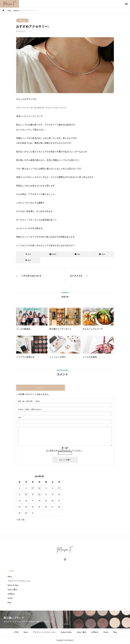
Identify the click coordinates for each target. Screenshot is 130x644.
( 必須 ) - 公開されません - (30, 409)
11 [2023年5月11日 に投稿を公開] (39, 494)
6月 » (23, 520)
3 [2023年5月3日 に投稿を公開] (33, 488)
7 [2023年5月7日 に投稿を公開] (59, 488)
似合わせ (22, 20)
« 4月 (18, 520)
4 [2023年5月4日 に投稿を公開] (39, 488)
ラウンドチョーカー (25, 108)
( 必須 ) (29, 401)
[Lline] (77, 254)
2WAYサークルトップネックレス (51, 108)
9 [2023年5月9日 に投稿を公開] (26, 494)
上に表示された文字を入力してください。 (65, 451)
